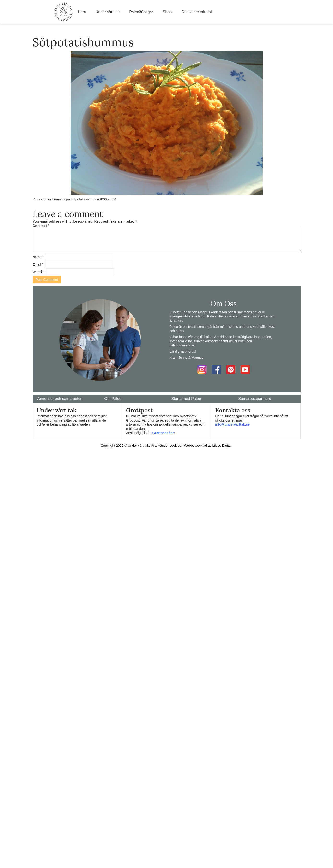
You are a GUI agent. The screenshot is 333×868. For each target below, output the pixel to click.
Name (38, 257)
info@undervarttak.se (232, 424)
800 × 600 (109, 199)
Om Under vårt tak (197, 12)
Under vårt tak (108, 12)
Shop (167, 12)
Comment (41, 226)
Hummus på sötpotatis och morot (76, 199)
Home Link (63, 12)
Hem (82, 12)
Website (39, 272)
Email (38, 264)
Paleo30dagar (141, 12)
